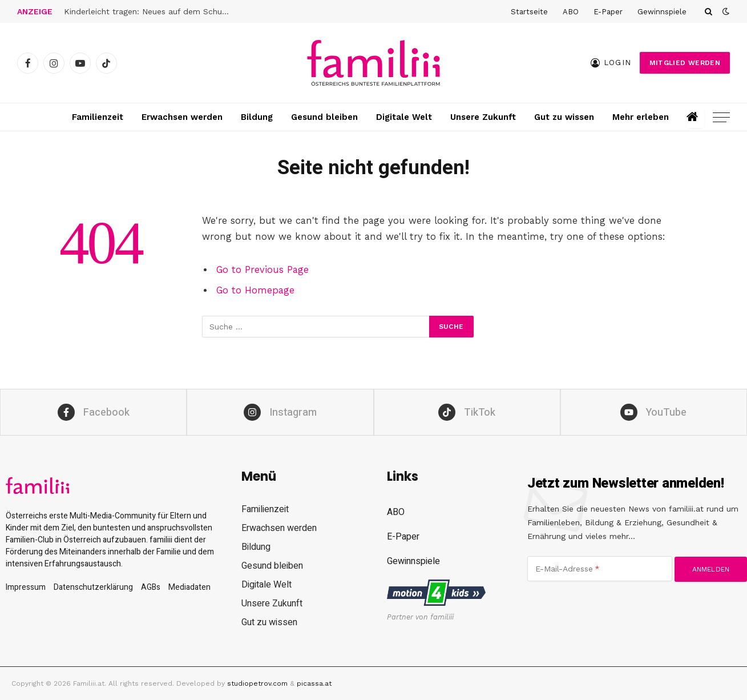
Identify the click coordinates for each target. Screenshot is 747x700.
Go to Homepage (255, 290)
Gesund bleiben (324, 117)
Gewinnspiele (662, 12)
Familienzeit (98, 117)
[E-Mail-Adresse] (600, 569)
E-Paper (608, 12)
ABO (571, 12)
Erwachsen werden (182, 117)
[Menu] (721, 117)
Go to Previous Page (263, 270)
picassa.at (314, 683)
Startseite (529, 12)
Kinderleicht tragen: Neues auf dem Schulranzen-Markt (150, 11)
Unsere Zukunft (483, 117)
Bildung (257, 117)
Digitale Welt (404, 117)
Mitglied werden (685, 63)
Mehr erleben (641, 117)
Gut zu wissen (564, 117)
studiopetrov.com (257, 683)
